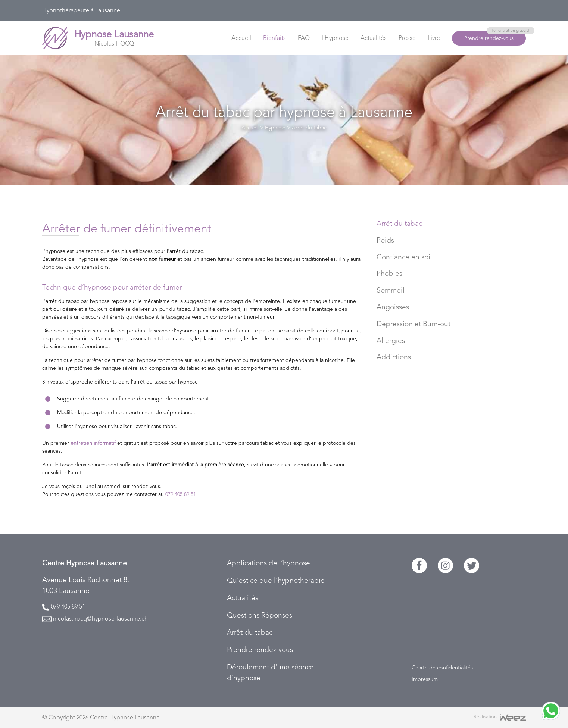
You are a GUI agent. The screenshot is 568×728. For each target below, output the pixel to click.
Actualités (374, 38)
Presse (407, 38)
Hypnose (275, 128)
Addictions (394, 357)
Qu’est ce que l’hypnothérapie (276, 580)
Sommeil (391, 290)
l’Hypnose (335, 38)
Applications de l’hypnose (269, 563)
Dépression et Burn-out (413, 324)
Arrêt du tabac (399, 223)
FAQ (304, 38)
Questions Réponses (260, 615)
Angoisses (393, 307)
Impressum (425, 679)
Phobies (389, 273)
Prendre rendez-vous (495, 36)
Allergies (391, 340)
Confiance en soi (403, 257)
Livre (434, 38)
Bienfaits (274, 38)
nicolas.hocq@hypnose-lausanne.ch (100, 618)
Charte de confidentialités (442, 668)
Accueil (241, 38)
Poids (385, 240)
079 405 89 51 (181, 494)
